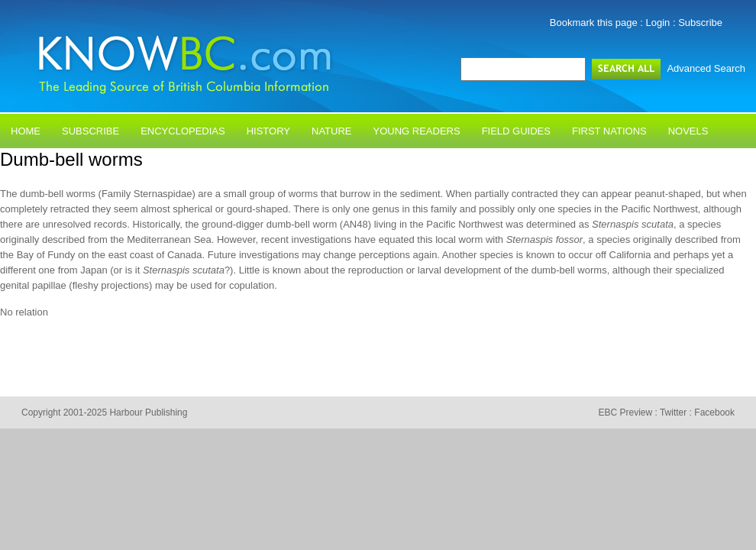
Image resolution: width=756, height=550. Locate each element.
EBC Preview (625, 412)
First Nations (609, 131)
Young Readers (417, 131)
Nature (331, 131)
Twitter (673, 412)
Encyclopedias (183, 131)
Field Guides (516, 131)
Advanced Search (706, 68)
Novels (688, 131)
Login (658, 23)
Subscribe (700, 23)
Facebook (714, 412)
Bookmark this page (594, 23)
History (268, 131)
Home (26, 131)
